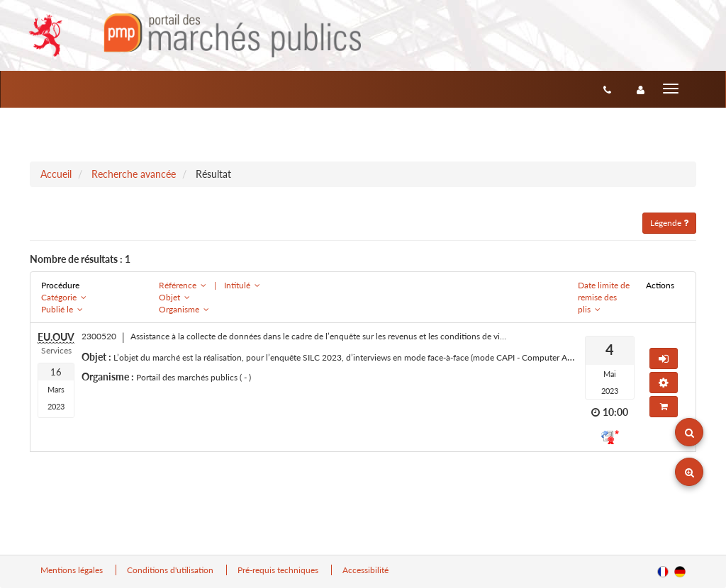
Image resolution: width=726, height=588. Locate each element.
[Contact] (607, 89)
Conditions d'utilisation (171, 570)
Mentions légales (73, 570)
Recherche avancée (134, 174)
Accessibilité (365, 570)
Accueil (56, 174)
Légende (669, 223)
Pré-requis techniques (279, 570)
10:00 (615, 412)
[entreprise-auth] (641, 89)
